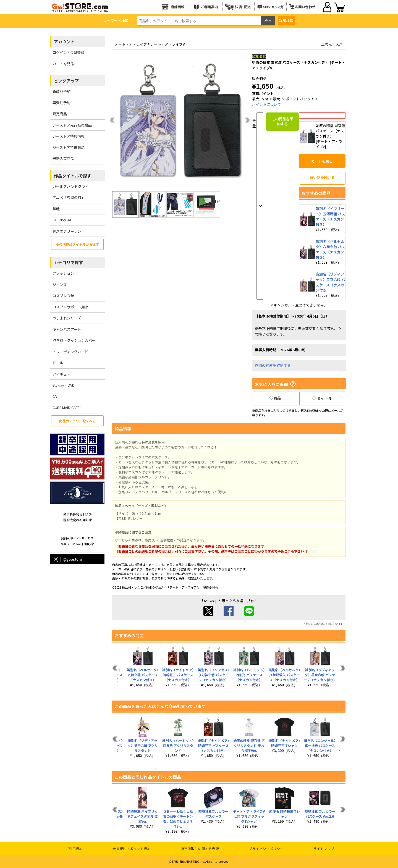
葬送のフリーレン (67, 231)
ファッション (63, 273)
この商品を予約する (282, 121)
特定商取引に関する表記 (200, 849)
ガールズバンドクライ (71, 186)
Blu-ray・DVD (64, 385)
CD (55, 396)
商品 (275, 398)
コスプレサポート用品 (70, 307)
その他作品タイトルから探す (77, 244)
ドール (58, 363)
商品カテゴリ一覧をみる (77, 421)
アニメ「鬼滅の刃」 (69, 197)
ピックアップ (66, 81)
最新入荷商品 (63, 158)
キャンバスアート (67, 329)
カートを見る (63, 64)
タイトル (322, 398)
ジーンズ (60, 284)
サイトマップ (324, 849)
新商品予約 (61, 91)
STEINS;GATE (63, 220)
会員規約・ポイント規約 (132, 849)
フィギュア (61, 374)
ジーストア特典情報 (69, 136)
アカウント (64, 42)
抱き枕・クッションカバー (74, 340)
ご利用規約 (74, 849)
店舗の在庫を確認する (273, 365)
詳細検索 (286, 21)
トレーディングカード (70, 352)
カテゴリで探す (68, 262)
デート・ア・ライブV (168, 44)
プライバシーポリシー (266, 849)
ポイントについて (266, 104)
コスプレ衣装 (63, 296)
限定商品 (60, 114)
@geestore (67, 559)
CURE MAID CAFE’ (67, 407)
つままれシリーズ (67, 318)
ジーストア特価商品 (69, 147)
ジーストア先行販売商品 (72, 125)
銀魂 (56, 209)
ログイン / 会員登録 (68, 52)
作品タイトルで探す (73, 176)
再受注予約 (61, 103)
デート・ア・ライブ (131, 44)
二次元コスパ (332, 44)
